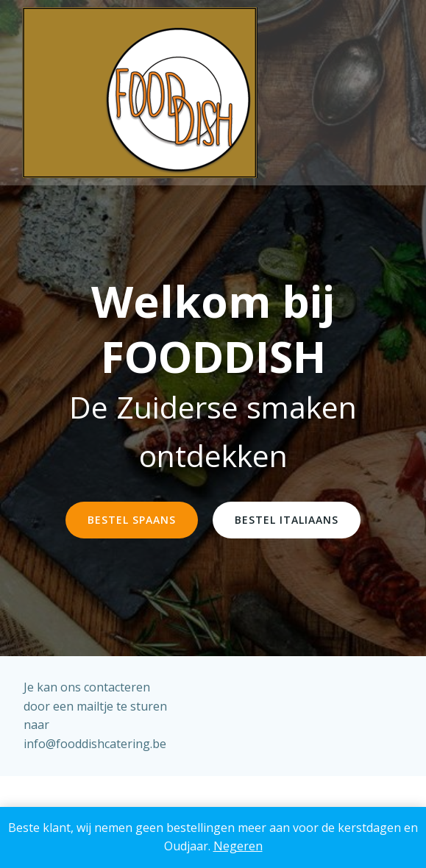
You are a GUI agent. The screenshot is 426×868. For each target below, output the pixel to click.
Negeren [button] (238, 846)
